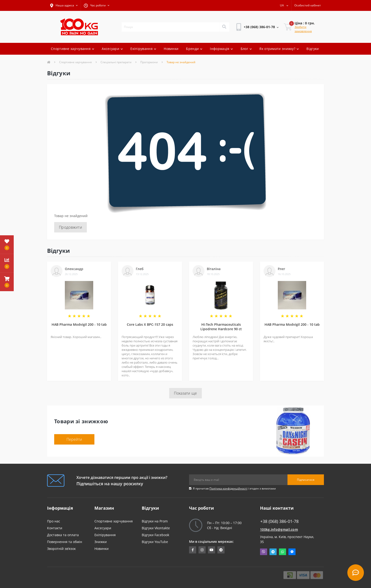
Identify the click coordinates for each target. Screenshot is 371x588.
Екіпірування (143, 49)
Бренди (194, 49)
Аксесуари (112, 49)
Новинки (171, 49)
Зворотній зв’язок (61, 549)
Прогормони (149, 62)
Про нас (54, 521)
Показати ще (185, 393)
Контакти (55, 528)
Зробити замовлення (303, 29)
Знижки (101, 542)
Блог (246, 49)
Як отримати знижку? (279, 49)
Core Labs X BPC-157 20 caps (150, 324)
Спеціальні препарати (116, 62)
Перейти (74, 439)
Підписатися (306, 480)
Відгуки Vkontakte (156, 528)
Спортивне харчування (73, 49)
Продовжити (71, 227)
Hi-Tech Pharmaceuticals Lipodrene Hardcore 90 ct (221, 327)
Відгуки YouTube (155, 542)
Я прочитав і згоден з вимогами (234, 488)
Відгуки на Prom (155, 521)
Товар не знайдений (181, 62)
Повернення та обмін (65, 542)
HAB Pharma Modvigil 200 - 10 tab (79, 324)
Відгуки (313, 49)
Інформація (221, 49)
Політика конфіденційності (228, 488)
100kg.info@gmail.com (279, 529)
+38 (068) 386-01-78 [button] (279, 521)
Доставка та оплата (63, 535)
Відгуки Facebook (155, 535)
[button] (64, 5)
